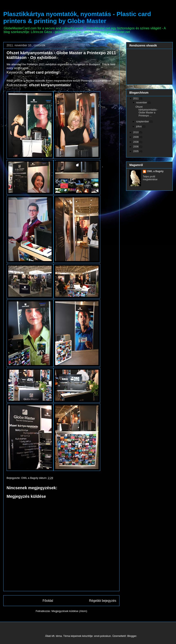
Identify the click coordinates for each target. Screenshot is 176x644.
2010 (136, 132)
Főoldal (48, 601)
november (142, 103)
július (139, 126)
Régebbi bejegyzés (103, 601)
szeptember (143, 122)
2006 (136, 147)
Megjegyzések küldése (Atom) (69, 611)
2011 (136, 98)
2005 (136, 151)
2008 (136, 142)
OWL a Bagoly (155, 171)
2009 (136, 137)
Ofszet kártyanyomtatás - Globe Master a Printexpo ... (147, 111)
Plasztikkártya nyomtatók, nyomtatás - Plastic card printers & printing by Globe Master (77, 17)
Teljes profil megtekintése (150, 178)
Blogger (132, 636)
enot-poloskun (103, 636)
